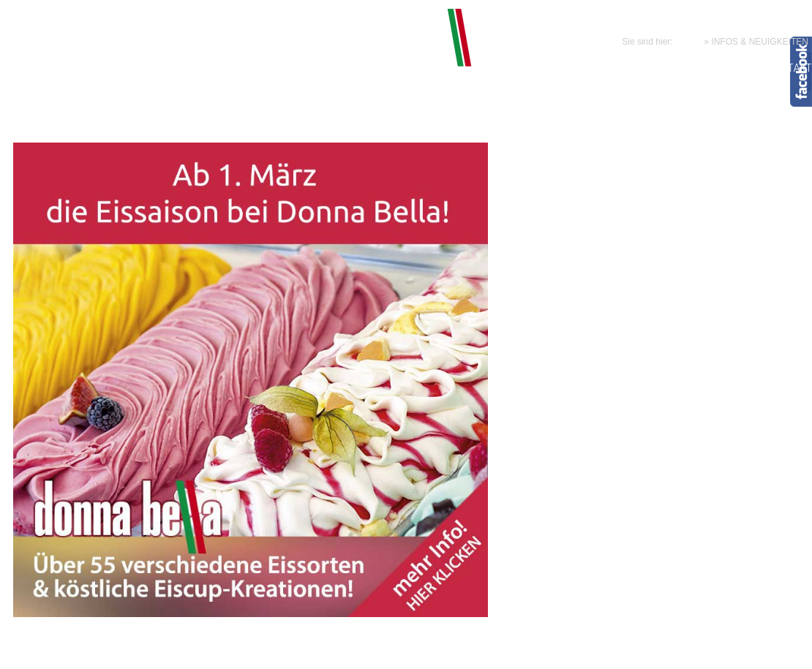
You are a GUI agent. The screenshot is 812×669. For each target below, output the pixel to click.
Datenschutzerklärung (569, 651)
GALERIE (737, 69)
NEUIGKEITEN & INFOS (651, 69)
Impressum (498, 651)
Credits (633, 651)
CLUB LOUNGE (551, 69)
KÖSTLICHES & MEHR (457, 69)
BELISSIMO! (367, 69)
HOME (688, 42)
